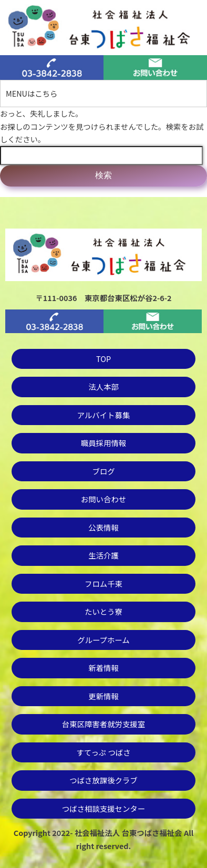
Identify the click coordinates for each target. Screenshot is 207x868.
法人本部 (103, 386)
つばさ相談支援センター (103, 808)
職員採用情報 (103, 443)
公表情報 (103, 527)
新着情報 (103, 668)
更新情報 (103, 696)
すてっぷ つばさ (103, 752)
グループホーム (103, 640)
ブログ (103, 471)
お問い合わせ (103, 499)
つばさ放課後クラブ (103, 780)
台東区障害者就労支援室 (103, 724)
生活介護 (103, 555)
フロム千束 (103, 583)
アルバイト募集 (104, 415)
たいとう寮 (103, 611)
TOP (103, 359)
